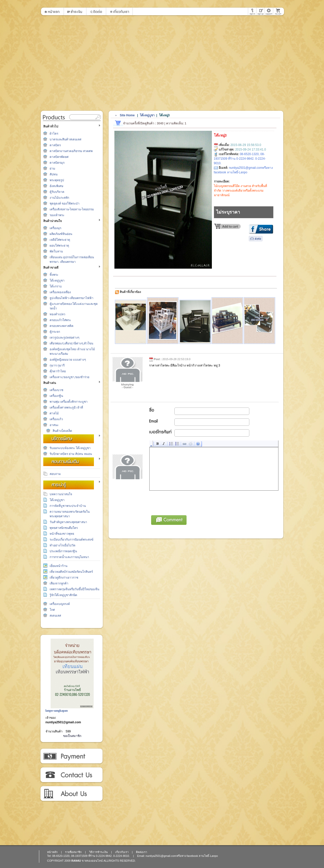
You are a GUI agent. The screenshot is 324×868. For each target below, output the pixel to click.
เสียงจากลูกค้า (59, 583)
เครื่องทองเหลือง (60, 292)
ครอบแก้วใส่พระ (60, 320)
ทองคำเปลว (57, 314)
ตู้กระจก (55, 332)
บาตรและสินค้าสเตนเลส (65, 139)
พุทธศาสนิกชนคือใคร (64, 528)
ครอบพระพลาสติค (62, 326)
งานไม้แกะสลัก (59, 198)
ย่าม (52, 169)
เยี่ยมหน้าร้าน (58, 566)
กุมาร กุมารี (57, 365)
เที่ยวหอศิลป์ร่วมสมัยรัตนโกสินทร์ (71, 572)
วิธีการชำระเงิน (71, 756)
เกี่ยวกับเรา (71, 794)
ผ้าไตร (54, 134)
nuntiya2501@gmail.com (63, 722)
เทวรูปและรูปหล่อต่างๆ (64, 338)
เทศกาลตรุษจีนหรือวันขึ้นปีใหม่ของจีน (74, 589)
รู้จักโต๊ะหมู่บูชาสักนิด (63, 595)
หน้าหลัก (52, 852)
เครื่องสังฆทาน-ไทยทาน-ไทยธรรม (72, 209)
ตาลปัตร (55, 145)
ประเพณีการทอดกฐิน (63, 551)
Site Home (127, 115)
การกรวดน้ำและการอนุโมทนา (69, 557)
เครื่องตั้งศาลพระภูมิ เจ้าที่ (66, 408)
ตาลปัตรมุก (57, 163)
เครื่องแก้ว (56, 419)
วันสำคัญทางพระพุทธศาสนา (68, 522)
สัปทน (54, 174)
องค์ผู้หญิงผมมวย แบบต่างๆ (68, 360)
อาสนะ (54, 425)
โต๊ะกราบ (56, 286)
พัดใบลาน (56, 251)
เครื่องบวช (56, 390)
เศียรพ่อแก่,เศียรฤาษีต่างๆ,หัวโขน (72, 343)
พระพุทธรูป (57, 180)
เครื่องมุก (55, 228)
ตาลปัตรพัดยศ (59, 157)
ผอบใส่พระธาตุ (59, 246)
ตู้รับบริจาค (57, 192)
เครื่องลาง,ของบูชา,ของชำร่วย (70, 377)
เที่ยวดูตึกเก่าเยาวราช (64, 578)
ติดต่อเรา (71, 775)
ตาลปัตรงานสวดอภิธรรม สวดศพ (71, 151)
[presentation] (188, 502)
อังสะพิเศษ (56, 186)
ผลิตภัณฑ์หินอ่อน (61, 234)
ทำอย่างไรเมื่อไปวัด (63, 545)
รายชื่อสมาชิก (73, 852)
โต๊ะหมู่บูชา (57, 281)
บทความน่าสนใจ (61, 494)
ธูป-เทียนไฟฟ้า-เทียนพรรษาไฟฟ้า (72, 298)
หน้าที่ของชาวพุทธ (62, 534)
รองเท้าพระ (57, 215)
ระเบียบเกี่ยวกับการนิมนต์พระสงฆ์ (72, 540)
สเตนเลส (55, 616)
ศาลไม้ (54, 413)
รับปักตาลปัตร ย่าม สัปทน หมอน (71, 454)
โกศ (52, 610)
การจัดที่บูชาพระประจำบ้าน (68, 506)
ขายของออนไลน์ (92, 861)
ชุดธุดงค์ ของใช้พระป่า (65, 204)
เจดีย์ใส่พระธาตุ (60, 240)
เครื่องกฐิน (56, 396)
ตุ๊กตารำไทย (58, 371)
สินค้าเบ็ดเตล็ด (62, 431)
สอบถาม (55, 474)
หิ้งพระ (54, 275)
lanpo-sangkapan (57, 711)
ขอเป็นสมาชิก (72, 736)
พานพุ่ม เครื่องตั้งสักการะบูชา (69, 402)
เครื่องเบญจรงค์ (60, 604)
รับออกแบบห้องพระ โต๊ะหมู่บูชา (70, 448)
